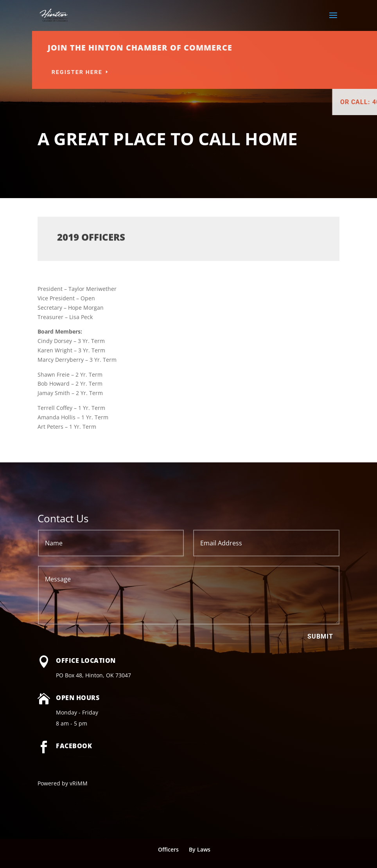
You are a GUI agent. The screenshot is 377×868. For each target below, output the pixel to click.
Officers (168, 849)
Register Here (144, 72)
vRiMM (79, 783)
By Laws (200, 849)
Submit (320, 636)
